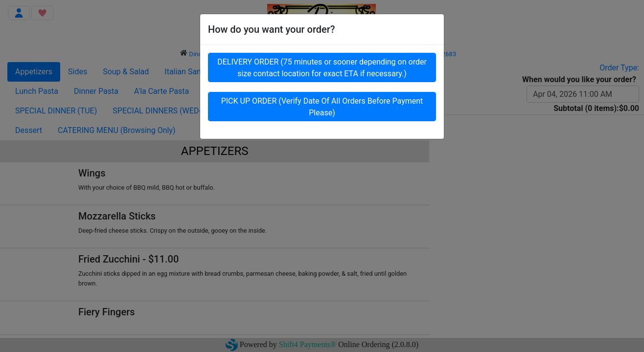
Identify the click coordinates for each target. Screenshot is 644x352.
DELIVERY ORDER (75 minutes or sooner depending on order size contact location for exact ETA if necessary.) (322, 70)
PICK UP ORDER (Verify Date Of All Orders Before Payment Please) (322, 109)
